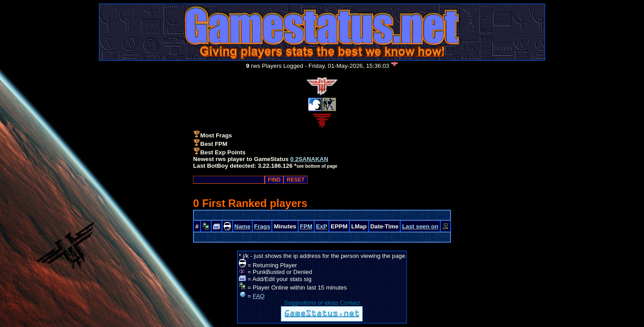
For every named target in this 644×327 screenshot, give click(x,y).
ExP (322, 226)
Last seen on (420, 226)
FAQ (259, 296)
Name (242, 226)
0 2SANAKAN (309, 159)
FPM (306, 226)
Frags (262, 226)
